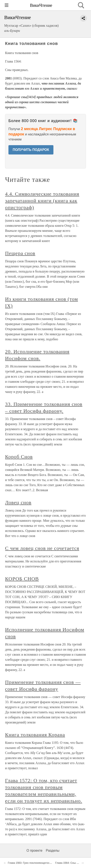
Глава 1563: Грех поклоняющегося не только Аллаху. (41, 863)
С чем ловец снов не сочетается (42, 548)
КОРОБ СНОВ (22, 579)
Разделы (53, 851)
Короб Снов (19, 457)
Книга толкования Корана (35, 735)
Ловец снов (18, 502)
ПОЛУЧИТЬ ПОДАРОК (31, 150)
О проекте (35, 851)
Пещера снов (20, 253)
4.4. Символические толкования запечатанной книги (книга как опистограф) (42, 201)
